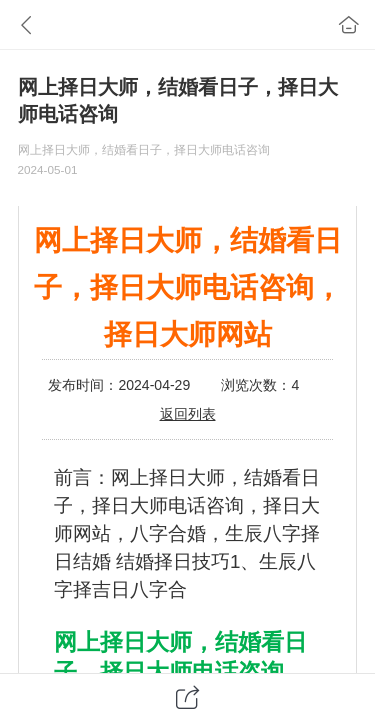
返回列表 (188, 414)
